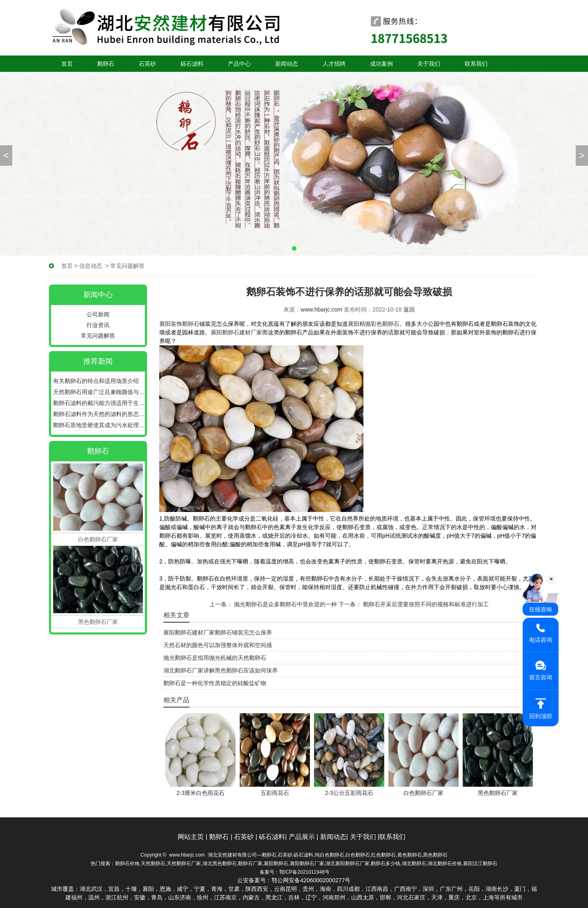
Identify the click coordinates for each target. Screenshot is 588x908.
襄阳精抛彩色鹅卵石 (374, 324)
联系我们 (476, 64)
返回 (409, 309)
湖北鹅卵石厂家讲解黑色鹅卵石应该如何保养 (220, 670)
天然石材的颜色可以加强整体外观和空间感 (218, 645)
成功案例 (381, 64)
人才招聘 (334, 64)
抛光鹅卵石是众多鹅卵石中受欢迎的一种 (285, 604)
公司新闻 (98, 314)
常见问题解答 (98, 336)
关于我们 (429, 64)
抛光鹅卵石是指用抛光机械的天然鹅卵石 (215, 658)
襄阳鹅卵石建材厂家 (236, 332)
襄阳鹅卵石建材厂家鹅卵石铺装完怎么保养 (218, 632)
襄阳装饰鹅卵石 (179, 324)
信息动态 (91, 266)
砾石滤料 (192, 64)
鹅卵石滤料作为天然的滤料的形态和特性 (99, 414)
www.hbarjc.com (321, 309)
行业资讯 (98, 325)
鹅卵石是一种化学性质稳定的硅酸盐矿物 (215, 683)
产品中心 (239, 64)
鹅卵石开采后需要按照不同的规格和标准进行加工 (425, 604)
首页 (67, 64)
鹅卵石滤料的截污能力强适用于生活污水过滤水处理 (99, 403)
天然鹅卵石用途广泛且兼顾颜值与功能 (99, 392)
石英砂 (147, 64)
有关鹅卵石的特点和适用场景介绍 (96, 381)
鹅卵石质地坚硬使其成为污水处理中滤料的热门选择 (99, 425)
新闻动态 (287, 64)
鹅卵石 (106, 64)
